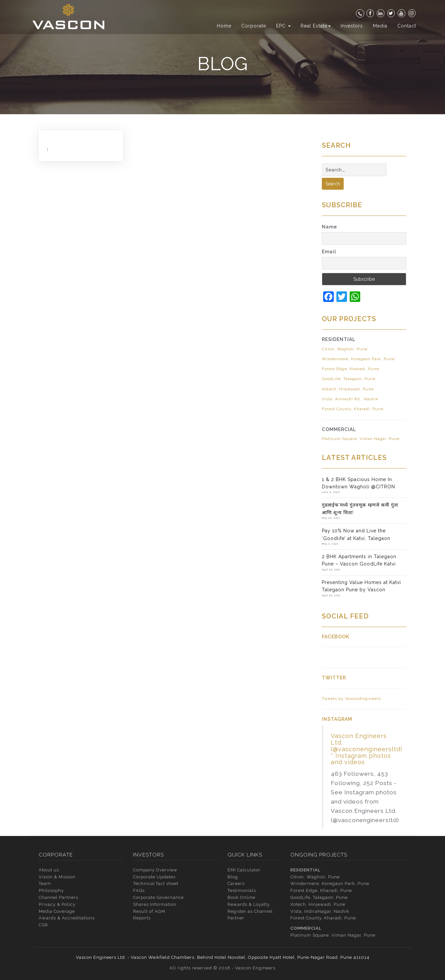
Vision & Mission (57, 877)
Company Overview (155, 870)
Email (329, 252)
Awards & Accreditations (67, 918)
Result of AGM (149, 911)
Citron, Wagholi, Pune (345, 349)
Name (329, 227)
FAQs (139, 890)
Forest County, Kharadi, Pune (353, 409)
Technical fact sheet (156, 883)
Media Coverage (57, 911)
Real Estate (316, 26)
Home (224, 26)
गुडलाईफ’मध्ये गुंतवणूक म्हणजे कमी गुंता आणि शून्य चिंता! (360, 509)
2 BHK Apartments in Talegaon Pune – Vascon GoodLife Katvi (359, 560)
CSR (43, 925)
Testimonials (242, 890)
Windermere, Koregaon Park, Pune (358, 359)
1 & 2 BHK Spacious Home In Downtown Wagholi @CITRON (358, 483)
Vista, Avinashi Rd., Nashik (350, 399)
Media (380, 26)
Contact (407, 26)
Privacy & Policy (57, 904)
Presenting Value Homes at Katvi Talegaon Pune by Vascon (361, 586)
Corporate (254, 26)
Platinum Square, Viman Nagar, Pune (361, 439)
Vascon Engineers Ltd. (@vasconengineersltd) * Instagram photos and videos (367, 749)
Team (45, 883)
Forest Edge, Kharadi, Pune (350, 369)
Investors (352, 26)
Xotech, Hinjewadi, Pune (348, 389)
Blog (233, 877)
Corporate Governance (158, 897)
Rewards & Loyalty (249, 904)
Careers (236, 883)
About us (49, 870)
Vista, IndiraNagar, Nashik (320, 911)
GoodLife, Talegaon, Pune (349, 379)
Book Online (241, 897)
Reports (142, 918)
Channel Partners (58, 897)
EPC (283, 26)
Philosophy (51, 890)
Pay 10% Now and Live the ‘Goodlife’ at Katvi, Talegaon (356, 534)
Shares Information (155, 904)
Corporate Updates (154, 877)
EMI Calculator (244, 870)
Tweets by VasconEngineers (351, 699)
